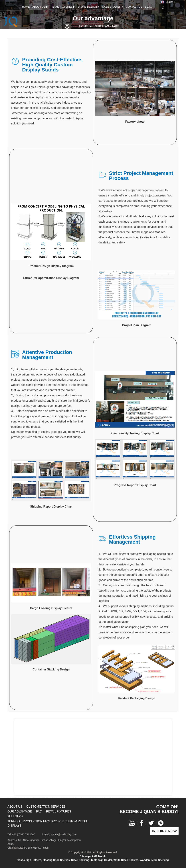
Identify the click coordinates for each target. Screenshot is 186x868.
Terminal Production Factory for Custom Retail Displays (48, 823)
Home (26, 7)
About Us (40, 7)
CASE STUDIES (113, 7)
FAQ (39, 811)
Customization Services (46, 807)
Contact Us (134, 7)
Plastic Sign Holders (29, 860)
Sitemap (85, 856)
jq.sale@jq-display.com (63, 834)
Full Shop (15, 816)
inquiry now (164, 831)
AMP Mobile (99, 856)
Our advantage (107, 26)
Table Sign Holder (101, 860)
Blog (148, 7)
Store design (89, 7)
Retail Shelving (80, 860)
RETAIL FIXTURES (63, 7)
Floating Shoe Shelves (56, 860)
